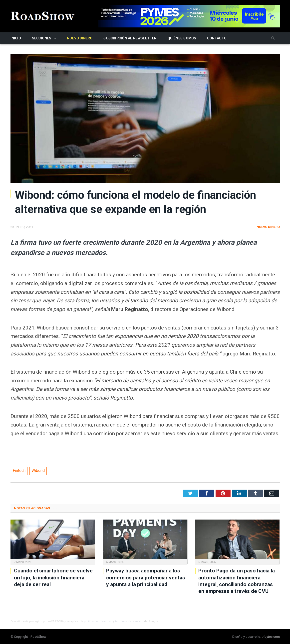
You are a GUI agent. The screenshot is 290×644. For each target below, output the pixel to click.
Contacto (217, 38)
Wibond (38, 471)
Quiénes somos (182, 38)
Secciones (42, 38)
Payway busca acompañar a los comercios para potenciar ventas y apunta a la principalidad (146, 578)
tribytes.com (271, 637)
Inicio (16, 38)
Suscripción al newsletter (130, 38)
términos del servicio (129, 621)
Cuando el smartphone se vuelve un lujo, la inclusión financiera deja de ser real (53, 578)
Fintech (19, 471)
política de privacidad (98, 621)
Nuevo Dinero (80, 38)
